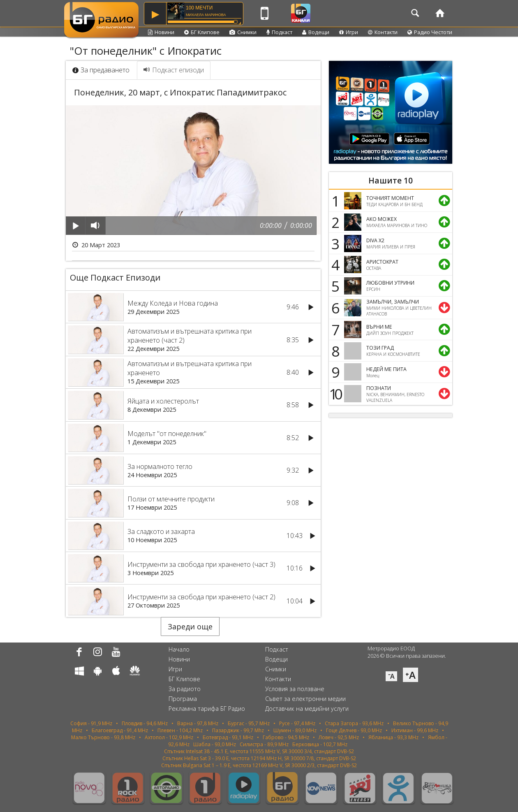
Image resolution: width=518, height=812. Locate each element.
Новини (161, 32)
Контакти (383, 32)
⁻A (391, 676)
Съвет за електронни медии (305, 699)
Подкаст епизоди (174, 70)
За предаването (101, 70)
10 (334, 394)
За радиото (185, 689)
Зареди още (190, 626)
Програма (183, 699)
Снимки (243, 32)
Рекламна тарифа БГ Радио (207, 709)
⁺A (410, 675)
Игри (349, 32)
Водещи (316, 32)
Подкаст (279, 32)
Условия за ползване (295, 689)
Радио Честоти (430, 32)
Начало (179, 649)
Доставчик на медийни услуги (307, 709)
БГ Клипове (202, 32)
